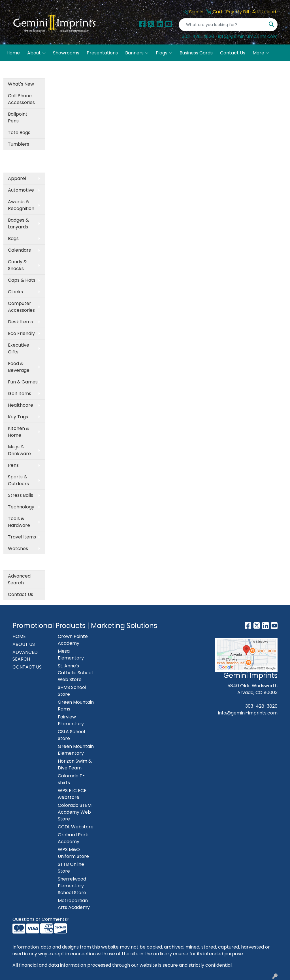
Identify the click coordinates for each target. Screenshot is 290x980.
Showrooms (66, 53)
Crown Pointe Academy (73, 640)
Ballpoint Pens (18, 117)
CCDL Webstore (76, 827)
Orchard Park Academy (73, 838)
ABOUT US (24, 644)
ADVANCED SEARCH (25, 656)
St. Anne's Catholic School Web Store (75, 673)
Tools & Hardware (19, 522)
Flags (164, 53)
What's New (21, 84)
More (261, 53)
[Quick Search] (222, 25)
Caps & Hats (22, 280)
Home (13, 53)
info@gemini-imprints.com (248, 36)
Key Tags (18, 417)
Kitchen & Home (19, 432)
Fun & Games (23, 382)
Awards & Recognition (21, 205)
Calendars (19, 250)
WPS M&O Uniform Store (73, 853)
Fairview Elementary (71, 720)
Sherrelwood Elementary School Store (72, 886)
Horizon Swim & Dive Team (75, 764)
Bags (13, 238)
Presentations (102, 53)
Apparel (17, 178)
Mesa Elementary (71, 655)
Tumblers (19, 144)
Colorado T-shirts (71, 779)
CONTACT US (27, 667)
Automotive (21, 190)
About (36, 53)
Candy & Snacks (17, 265)
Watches (18, 549)
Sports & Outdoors (18, 480)
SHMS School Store (72, 691)
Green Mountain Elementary (76, 750)
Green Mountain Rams (76, 706)
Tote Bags (19, 132)
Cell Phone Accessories (21, 99)
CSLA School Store (71, 735)
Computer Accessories (21, 307)
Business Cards (196, 53)
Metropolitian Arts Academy (74, 904)
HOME (19, 636)
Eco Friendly (21, 333)
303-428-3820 (198, 36)
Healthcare (21, 405)
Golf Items (20, 394)
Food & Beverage (19, 367)
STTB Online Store (71, 868)
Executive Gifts (19, 348)
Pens (13, 465)
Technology (21, 507)
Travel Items (22, 537)
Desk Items (20, 322)
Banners (137, 53)
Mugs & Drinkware (19, 450)
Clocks (15, 292)
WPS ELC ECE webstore (72, 794)
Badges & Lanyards (18, 223)
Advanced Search (19, 579)
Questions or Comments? (41, 919)
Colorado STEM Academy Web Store (75, 812)
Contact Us (233, 53)
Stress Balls (21, 495)
